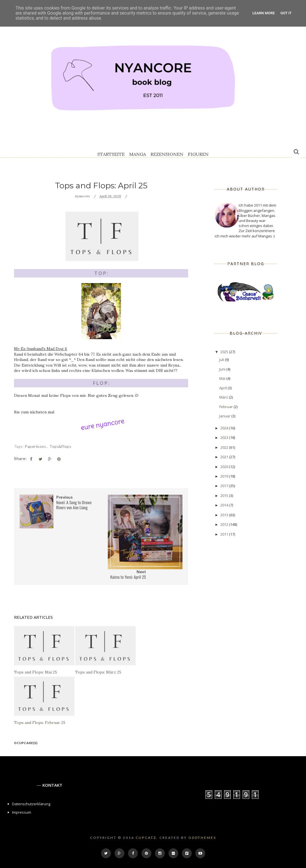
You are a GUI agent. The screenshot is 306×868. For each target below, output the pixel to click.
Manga (138, 154)
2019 (225, 476)
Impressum (22, 812)
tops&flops (60, 446)
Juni (223, 369)
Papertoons (36, 446)
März (224, 397)
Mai (223, 378)
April (223, 388)
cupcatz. (147, 838)
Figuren (198, 154)
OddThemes (202, 838)
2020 (225, 467)
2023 (225, 438)
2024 (225, 428)
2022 (225, 447)
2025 (225, 352)
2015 (225, 496)
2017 (225, 486)
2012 (225, 524)
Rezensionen (167, 154)
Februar (226, 407)
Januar (225, 416)
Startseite (111, 154)
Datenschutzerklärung (31, 804)
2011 (225, 534)
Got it (286, 13)
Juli (222, 360)
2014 (225, 505)
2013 (225, 515)
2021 (225, 457)
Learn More (264, 13)
